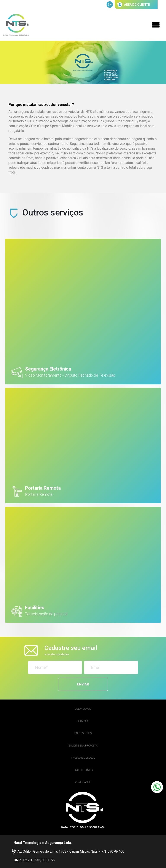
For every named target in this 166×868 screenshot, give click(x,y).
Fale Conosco (83, 733)
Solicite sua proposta (83, 746)
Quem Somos (83, 709)
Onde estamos (83, 770)
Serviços (83, 721)
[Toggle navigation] (156, 25)
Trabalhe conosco (83, 758)
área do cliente (134, 5)
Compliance (83, 782)
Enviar (83, 684)
